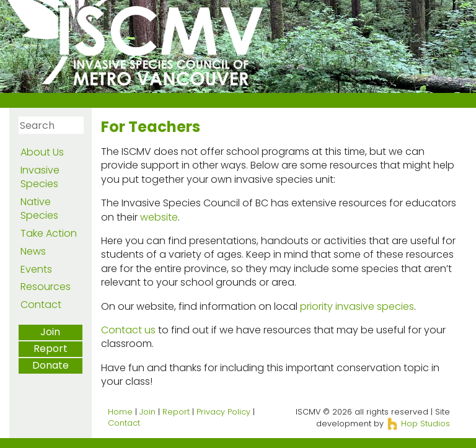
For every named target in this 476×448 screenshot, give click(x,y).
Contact (41, 305)
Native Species (39, 209)
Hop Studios (418, 424)
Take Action (49, 233)
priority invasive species (357, 306)
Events (36, 269)
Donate (51, 365)
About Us (42, 152)
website (159, 217)
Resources (46, 287)
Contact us (128, 330)
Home (120, 412)
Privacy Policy (223, 412)
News (33, 251)
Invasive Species (40, 177)
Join (50, 332)
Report (51, 349)
